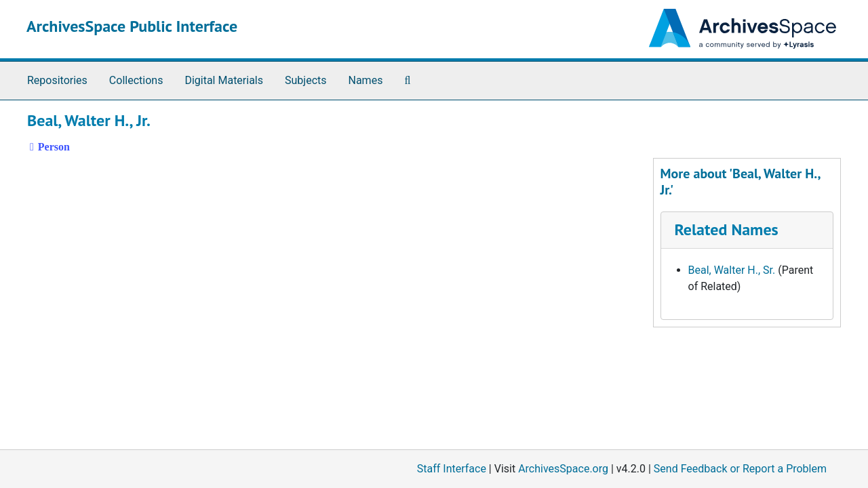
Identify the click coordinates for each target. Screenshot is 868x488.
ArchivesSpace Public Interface (132, 26)
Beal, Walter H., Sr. (732, 270)
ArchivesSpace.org (563, 469)
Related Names (727, 229)
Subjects (305, 80)
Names (366, 80)
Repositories (57, 80)
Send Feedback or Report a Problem (740, 469)
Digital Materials (224, 80)
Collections (136, 80)
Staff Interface (452, 469)
